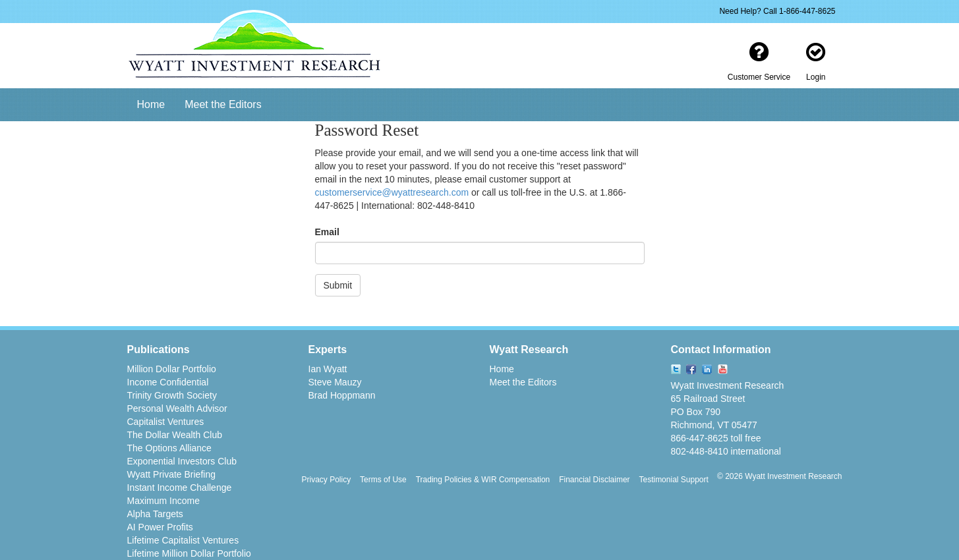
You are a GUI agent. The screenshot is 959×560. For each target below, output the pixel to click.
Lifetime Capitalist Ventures (183, 540)
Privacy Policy (327, 480)
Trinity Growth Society (172, 395)
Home (151, 104)
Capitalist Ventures (166, 422)
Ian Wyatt (328, 369)
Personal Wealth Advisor (177, 408)
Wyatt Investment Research (728, 385)
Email (327, 232)
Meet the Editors (223, 104)
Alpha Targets (155, 514)
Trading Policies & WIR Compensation (483, 480)
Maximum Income (163, 501)
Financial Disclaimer (594, 480)
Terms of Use (383, 480)
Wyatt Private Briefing (171, 474)
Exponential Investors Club (182, 461)
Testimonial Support (673, 480)
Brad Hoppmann (342, 395)
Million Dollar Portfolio (172, 369)
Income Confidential (168, 382)
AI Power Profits (160, 527)
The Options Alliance (169, 448)
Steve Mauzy (335, 382)
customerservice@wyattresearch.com (392, 192)
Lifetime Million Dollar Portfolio (189, 553)
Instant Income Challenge (180, 488)
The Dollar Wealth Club (175, 435)
